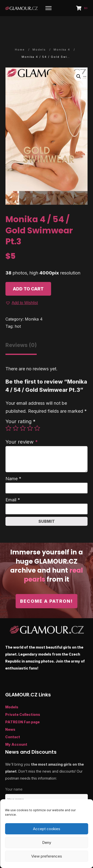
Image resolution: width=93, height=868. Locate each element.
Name (13, 462)
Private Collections (23, 698)
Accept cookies (47, 829)
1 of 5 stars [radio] (8, 412)
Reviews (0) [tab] (21, 329)
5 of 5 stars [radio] (37, 412)
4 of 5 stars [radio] (30, 412)
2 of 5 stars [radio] (16, 412)
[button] (79, 60)
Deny (47, 842)
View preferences (47, 856)
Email (13, 484)
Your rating (20, 405)
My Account (16, 728)
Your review (22, 426)
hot (18, 310)
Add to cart (28, 273)
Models (12, 691)
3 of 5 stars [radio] (23, 412)
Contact (13, 720)
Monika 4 (34, 303)
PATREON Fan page (22, 705)
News (10, 713)
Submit (47, 505)
